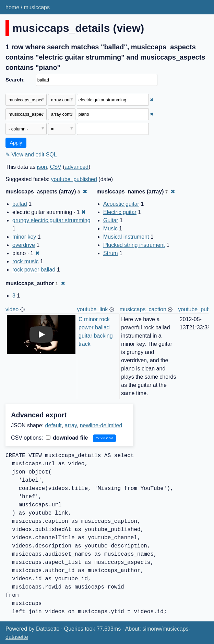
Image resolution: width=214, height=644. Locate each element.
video (12, 309)
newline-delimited (101, 425)
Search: (15, 80)
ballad (20, 204)
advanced (77, 167)
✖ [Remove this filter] (152, 100)
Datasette (48, 629)
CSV (56, 167)
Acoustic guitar (121, 204)
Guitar (111, 220)
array (71, 425)
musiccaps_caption (143, 309)
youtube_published (74, 179)
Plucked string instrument (134, 245)
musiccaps (37, 7)
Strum (111, 253)
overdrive (24, 245)
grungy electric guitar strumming (51, 220)
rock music (25, 261)
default (53, 425)
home (12, 7)
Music (110, 229)
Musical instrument (126, 237)
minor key (24, 237)
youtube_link (93, 309)
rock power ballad (34, 270)
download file (67, 438)
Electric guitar (120, 212)
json (42, 167)
